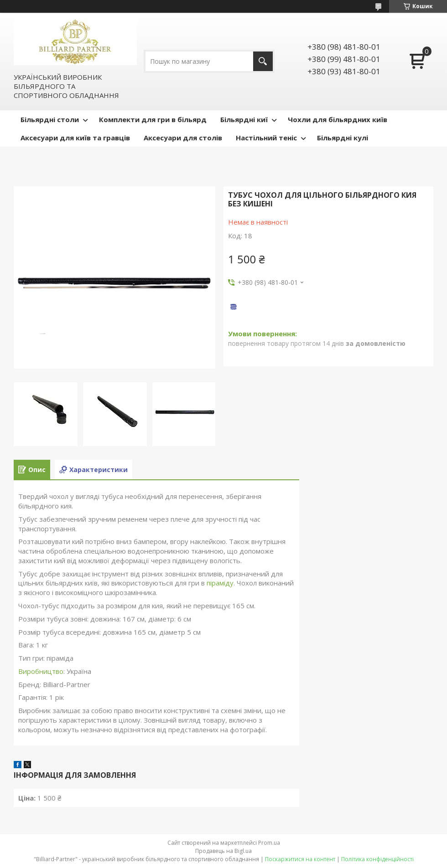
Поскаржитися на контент (300, 859)
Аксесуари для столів (183, 138)
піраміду (220, 583)
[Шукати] (263, 61)
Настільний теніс (266, 138)
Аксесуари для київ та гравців (75, 138)
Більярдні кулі (343, 138)
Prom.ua (269, 843)
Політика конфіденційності (377, 859)
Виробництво (41, 671)
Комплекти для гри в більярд (153, 119)
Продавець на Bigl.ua (223, 851)
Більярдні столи (50, 119)
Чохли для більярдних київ (338, 119)
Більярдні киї (244, 119)
